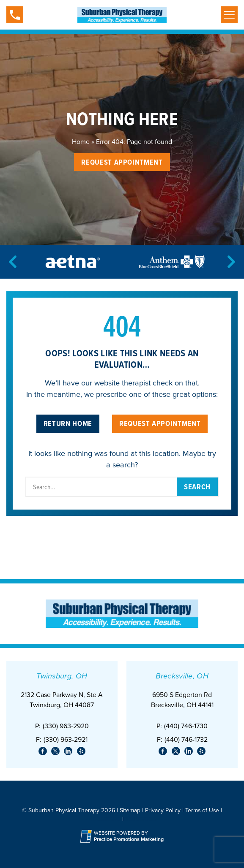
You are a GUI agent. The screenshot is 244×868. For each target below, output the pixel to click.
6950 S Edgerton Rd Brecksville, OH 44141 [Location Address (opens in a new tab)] (182, 700)
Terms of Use (202, 810)
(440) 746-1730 (186, 726)
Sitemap (130, 810)
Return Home (68, 423)
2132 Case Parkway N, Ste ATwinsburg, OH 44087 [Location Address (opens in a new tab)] (62, 700)
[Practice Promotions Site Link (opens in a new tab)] (87, 836)
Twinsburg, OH (62, 676)
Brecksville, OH (182, 676)
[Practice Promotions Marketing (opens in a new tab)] (129, 840)
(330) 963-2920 (66, 726)
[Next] (231, 262)
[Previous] (13, 262)
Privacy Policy (163, 810)
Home (81, 142)
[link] (43, 751)
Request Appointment (122, 162)
